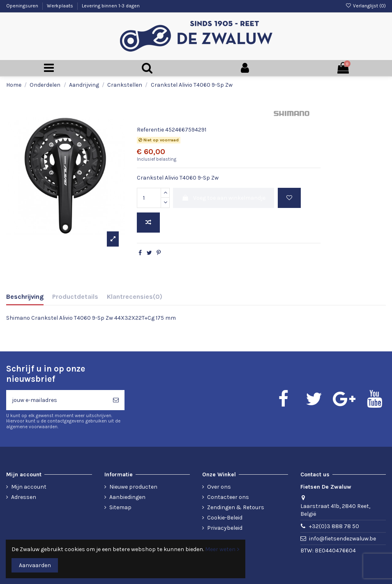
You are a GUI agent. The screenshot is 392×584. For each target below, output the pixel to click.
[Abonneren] (116, 400)
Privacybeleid (225, 528)
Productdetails (75, 297)
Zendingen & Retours (236, 507)
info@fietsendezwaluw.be (342, 539)
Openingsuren (23, 6)
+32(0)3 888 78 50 (334, 526)
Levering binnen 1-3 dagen (111, 6)
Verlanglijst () (366, 6)
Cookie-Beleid (225, 518)
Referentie (150, 130)
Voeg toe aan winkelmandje (224, 198)
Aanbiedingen (127, 497)
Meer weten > (222, 549)
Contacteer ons (228, 497)
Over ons (219, 487)
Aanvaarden (35, 565)
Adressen (24, 497)
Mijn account (29, 487)
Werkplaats (61, 6)
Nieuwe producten (133, 487)
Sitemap (120, 507)
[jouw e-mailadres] (57, 400)
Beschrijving (25, 297)
